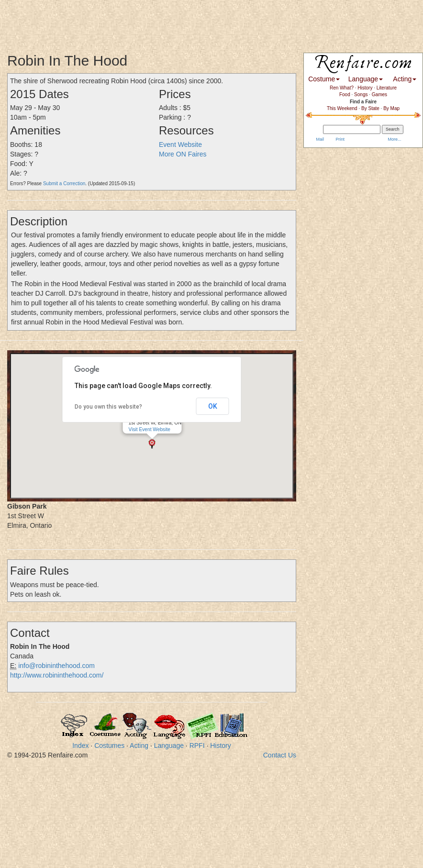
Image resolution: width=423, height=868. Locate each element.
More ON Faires (183, 154)
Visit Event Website (150, 429)
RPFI (197, 746)
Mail (319, 139)
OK (213, 406)
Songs (361, 95)
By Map (391, 108)
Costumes (109, 746)
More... (394, 139)
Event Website (180, 145)
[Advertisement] (174, 22)
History (221, 746)
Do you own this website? (108, 407)
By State (370, 108)
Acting (139, 746)
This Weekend (342, 108)
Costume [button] (324, 79)
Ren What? (342, 88)
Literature (387, 88)
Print (340, 139)
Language (169, 746)
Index (80, 746)
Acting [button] (405, 79)
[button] (152, 444)
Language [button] (366, 79)
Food (345, 95)
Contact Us (280, 755)
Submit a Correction (64, 184)
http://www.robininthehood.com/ (57, 675)
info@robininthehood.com (56, 666)
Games (379, 95)
